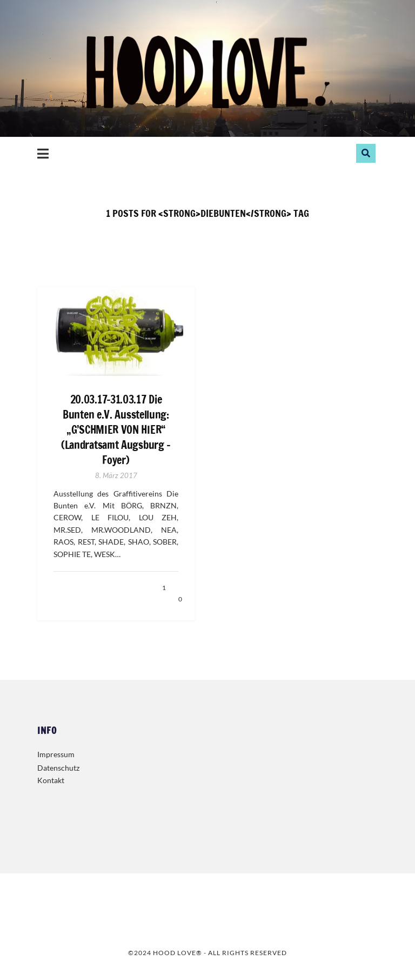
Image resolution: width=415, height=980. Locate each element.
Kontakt (51, 780)
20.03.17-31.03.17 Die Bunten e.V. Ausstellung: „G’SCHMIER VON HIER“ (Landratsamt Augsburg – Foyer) (116, 430)
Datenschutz (58, 768)
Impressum (56, 754)
